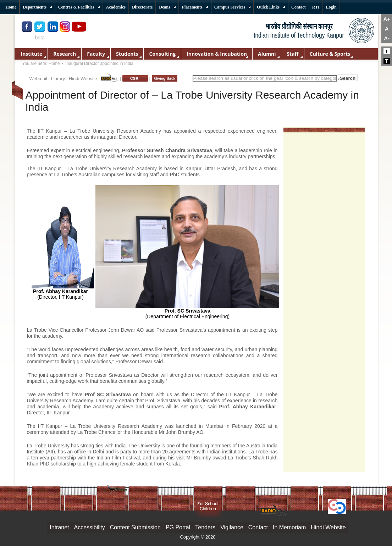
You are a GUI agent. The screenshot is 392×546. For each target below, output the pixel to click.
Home (54, 64)
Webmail (38, 79)
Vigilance (232, 527)
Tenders (205, 527)
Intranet (59, 527)
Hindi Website (83, 79)
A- (387, 38)
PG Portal (178, 527)
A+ (387, 19)
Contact (258, 527)
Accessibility (90, 527)
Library (58, 79)
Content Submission (135, 527)
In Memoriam (289, 527)
